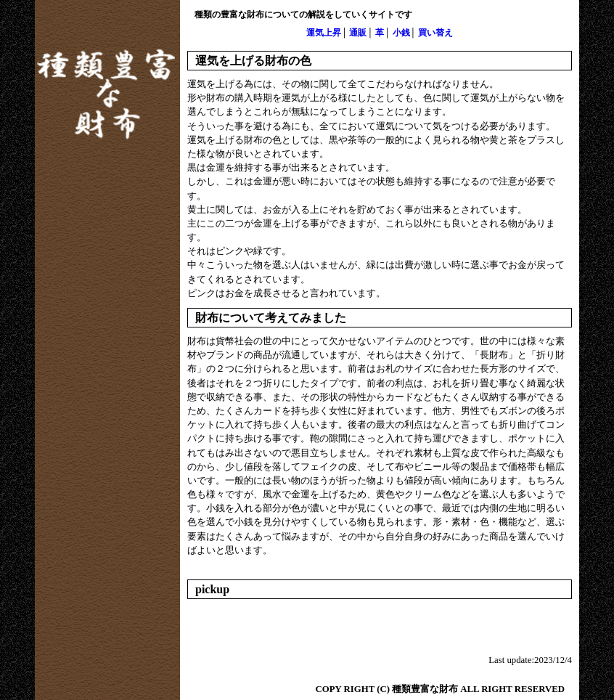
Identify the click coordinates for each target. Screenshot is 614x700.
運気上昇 (324, 33)
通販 (358, 33)
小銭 (401, 33)
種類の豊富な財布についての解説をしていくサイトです (303, 15)
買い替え (435, 33)
